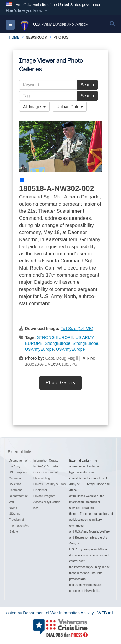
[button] (27, 11)
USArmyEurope (39, 349)
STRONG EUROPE (55, 337)
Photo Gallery (60, 383)
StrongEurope (58, 343)
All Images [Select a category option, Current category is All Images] (34, 107)
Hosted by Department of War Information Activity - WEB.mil (58, 613)
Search (87, 85)
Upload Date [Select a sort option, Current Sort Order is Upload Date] (70, 107)
